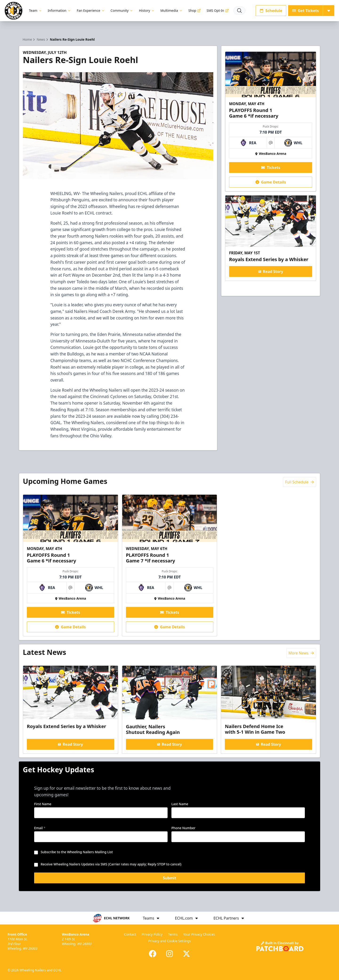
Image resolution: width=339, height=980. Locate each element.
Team (36, 10)
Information (59, 10)
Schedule (271, 11)
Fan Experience (91, 10)
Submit (170, 880)
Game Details (270, 182)
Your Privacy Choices (199, 934)
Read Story (270, 271)
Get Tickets (305, 11)
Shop (195, 10)
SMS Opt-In (218, 10)
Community (122, 10)
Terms (173, 934)
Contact (130, 934)
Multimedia (172, 10)
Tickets (271, 167)
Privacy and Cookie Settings (170, 941)
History (147, 10)
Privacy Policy (152, 934)
